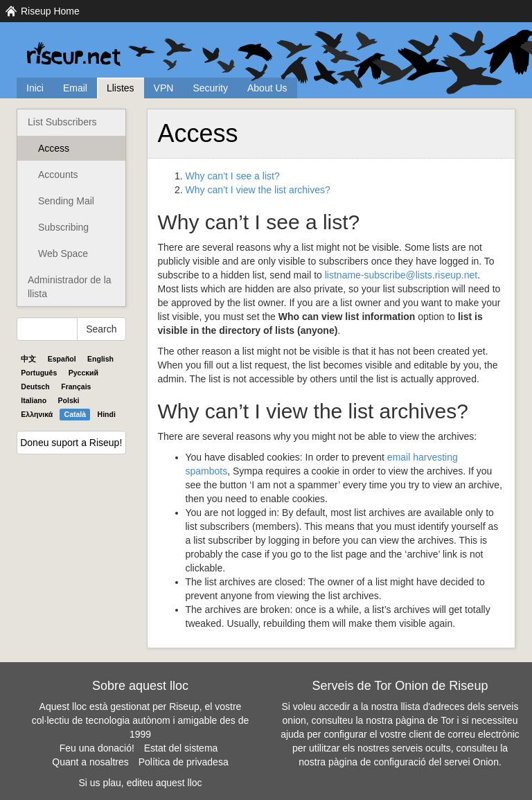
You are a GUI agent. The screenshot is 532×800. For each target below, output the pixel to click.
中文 (28, 359)
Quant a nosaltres (90, 762)
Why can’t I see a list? (233, 176)
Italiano (34, 400)
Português (39, 373)
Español (62, 359)
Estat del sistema (181, 748)
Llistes (121, 88)
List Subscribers (62, 122)
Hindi (107, 414)
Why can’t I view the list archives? (258, 190)
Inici (35, 88)
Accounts (58, 175)
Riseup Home (50, 11)
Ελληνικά (37, 414)
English (100, 359)
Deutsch (35, 386)
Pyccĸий (83, 373)
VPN (164, 88)
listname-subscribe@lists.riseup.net (401, 275)
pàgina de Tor (425, 720)
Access (54, 148)
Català (76, 414)
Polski (69, 400)
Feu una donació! (97, 748)
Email (75, 88)
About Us (267, 88)
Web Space (63, 254)
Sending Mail (66, 201)
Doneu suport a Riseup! (71, 443)
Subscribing (63, 227)
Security (210, 88)
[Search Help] (47, 329)
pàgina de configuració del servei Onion (414, 762)
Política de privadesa (184, 762)
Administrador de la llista (70, 287)
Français (76, 386)
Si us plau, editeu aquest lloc (140, 783)
